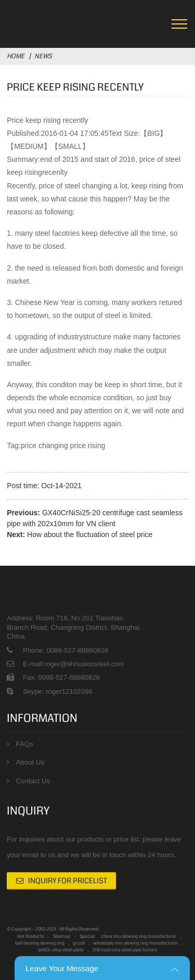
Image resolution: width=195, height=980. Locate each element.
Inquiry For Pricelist (68, 881)
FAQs (25, 744)
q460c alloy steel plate (61, 950)
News (43, 56)
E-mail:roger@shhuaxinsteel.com (73, 664)
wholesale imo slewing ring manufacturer (135, 943)
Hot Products (30, 936)
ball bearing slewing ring (40, 943)
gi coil (79, 943)
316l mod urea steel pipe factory (125, 950)
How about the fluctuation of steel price (90, 534)
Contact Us (33, 781)
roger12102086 (68, 691)
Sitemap (62, 936)
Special (87, 936)
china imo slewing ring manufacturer (139, 936)
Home (16, 56)
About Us (30, 762)
